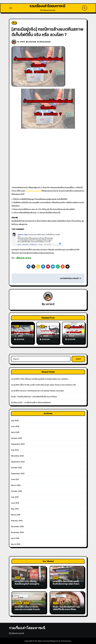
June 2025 (15, 426)
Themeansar (66, 641)
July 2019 (15, 497)
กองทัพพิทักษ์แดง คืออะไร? (71, 279)
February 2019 (17, 520)
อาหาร (18, 577)
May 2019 (15, 509)
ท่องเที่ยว (19, 603)
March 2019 (16, 515)
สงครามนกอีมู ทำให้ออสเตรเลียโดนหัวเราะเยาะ (47, 334)
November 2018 (17, 532)
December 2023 (17, 456)
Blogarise (54, 641)
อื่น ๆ (14, 23)
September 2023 (18, 462)
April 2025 (15, 432)
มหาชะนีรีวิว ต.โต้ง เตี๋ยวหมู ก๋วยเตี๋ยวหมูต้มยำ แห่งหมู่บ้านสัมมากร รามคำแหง (40, 379)
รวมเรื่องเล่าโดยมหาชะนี (47, 6)
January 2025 (16, 438)
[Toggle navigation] (11, 8)
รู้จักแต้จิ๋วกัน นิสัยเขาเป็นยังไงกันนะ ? (73, 333)
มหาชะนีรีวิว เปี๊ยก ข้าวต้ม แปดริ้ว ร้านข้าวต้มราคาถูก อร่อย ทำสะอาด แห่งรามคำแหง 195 (43, 385)
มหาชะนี (22, 42)
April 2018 (15, 538)
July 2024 (15, 450)
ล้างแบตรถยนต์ (45, 42)
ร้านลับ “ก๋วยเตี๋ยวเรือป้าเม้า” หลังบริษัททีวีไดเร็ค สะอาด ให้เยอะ (34, 396)
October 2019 (16, 491)
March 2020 (16, 485)
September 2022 (18, 473)
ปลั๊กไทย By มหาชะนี (33, 191)
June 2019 (15, 503)
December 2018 (17, 526)
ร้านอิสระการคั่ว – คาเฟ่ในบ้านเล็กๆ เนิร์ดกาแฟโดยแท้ (31, 402)
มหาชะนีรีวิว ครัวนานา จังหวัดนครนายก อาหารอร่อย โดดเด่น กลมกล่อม (37, 391)
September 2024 (18, 444)
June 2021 (15, 479)
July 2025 (15, 420)
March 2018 (16, 544)
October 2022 (16, 467)
